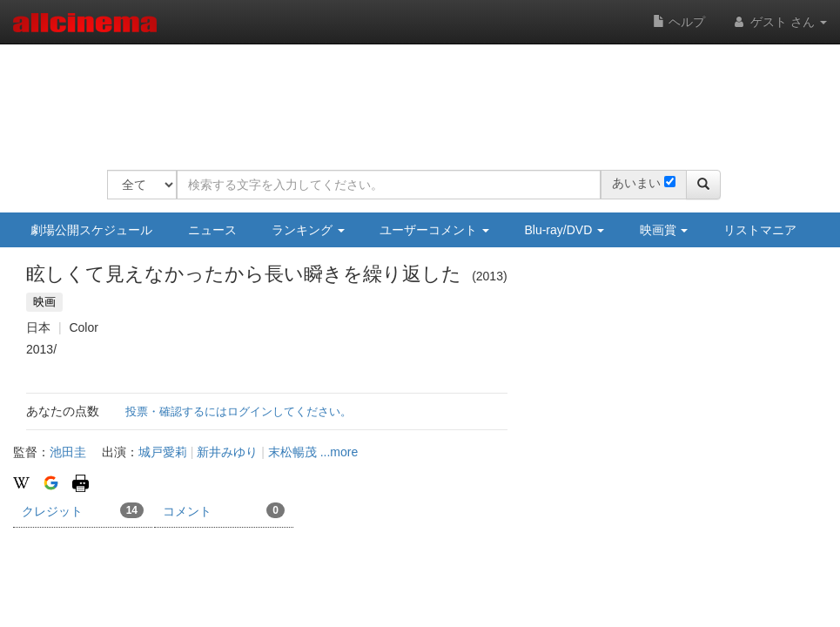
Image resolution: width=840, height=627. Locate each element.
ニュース (212, 230)
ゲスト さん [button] (779, 22)
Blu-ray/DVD (564, 230)
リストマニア (760, 230)
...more (339, 452)
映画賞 (664, 230)
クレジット (83, 510)
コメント (224, 510)
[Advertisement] (424, 96)
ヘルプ (679, 22)
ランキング (308, 230)
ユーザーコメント (434, 230)
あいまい (636, 183)
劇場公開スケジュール (91, 230)
